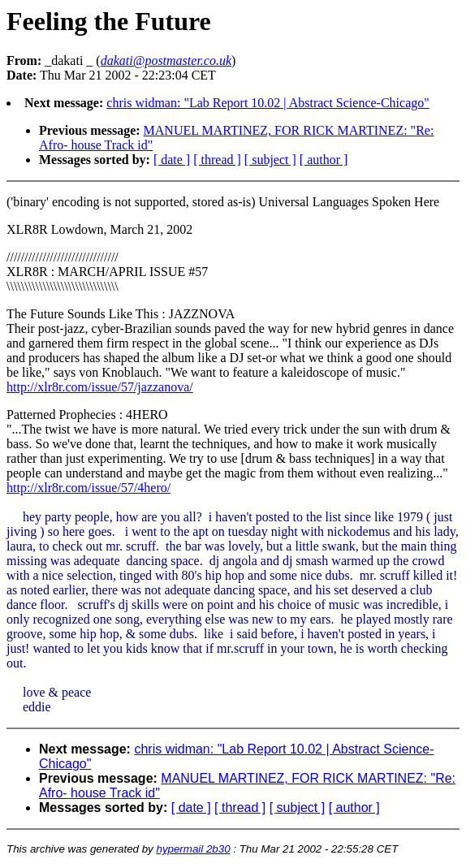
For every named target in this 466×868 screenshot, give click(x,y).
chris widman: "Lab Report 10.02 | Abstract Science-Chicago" (268, 103)
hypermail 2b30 (193, 849)
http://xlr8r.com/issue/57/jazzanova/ (100, 387)
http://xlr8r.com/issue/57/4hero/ (88, 488)
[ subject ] (270, 160)
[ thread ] (217, 160)
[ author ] (324, 160)
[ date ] (172, 160)
